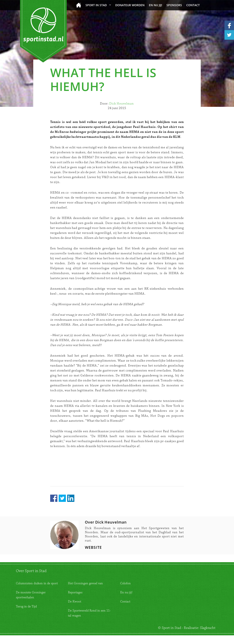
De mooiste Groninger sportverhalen (31, 595)
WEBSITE (93, 547)
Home (79, 5)
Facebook (54, 498)
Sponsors (174, 5)
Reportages (75, 592)
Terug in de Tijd (26, 607)
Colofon (125, 583)
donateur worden (130, 5)
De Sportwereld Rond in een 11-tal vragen (89, 613)
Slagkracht (208, 628)
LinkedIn (71, 498)
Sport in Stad (96, 5)
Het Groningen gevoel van (85, 583)
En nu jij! (156, 5)
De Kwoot (75, 602)
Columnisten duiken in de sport (37, 583)
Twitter (62, 498)
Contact (193, 5)
